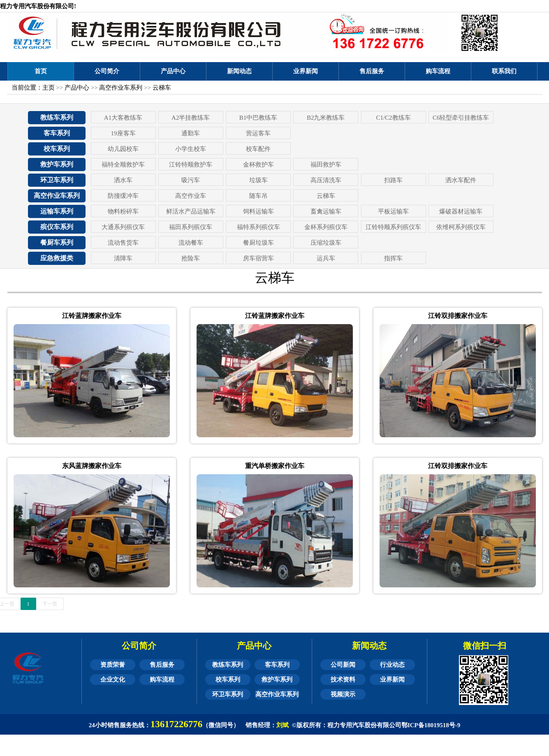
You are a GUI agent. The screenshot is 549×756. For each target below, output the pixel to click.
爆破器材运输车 (461, 211)
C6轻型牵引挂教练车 (461, 118)
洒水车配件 (461, 180)
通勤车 (191, 133)
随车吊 (258, 196)
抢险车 (191, 258)
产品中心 (173, 71)
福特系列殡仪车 (258, 227)
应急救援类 (57, 258)
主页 (49, 88)
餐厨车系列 (57, 242)
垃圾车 (258, 180)
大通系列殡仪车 (123, 227)
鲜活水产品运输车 (191, 211)
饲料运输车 (258, 211)
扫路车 (393, 180)
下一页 (50, 604)
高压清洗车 (326, 180)
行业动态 (392, 665)
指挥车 (393, 258)
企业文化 (113, 679)
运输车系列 (57, 211)
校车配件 (258, 149)
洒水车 (123, 180)
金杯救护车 (258, 165)
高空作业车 (191, 196)
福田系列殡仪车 (191, 227)
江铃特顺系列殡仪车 (393, 227)
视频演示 (343, 694)
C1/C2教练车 (393, 118)
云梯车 (162, 88)
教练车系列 (57, 117)
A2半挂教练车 (191, 118)
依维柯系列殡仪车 (461, 227)
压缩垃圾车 (326, 243)
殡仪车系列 (57, 227)
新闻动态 (239, 71)
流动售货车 (123, 243)
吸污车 (191, 180)
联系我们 (504, 71)
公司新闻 (343, 665)
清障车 (123, 258)
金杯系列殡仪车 (326, 227)
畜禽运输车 (326, 211)
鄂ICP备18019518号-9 (431, 725)
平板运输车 (393, 211)
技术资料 (343, 679)
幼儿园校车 (123, 149)
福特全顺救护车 (123, 165)
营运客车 (258, 133)
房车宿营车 (258, 258)
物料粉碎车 (123, 211)
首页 (41, 71)
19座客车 (123, 133)
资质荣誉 (113, 665)
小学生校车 (191, 149)
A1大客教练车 (123, 118)
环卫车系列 (57, 180)
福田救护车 (326, 165)
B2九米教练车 (326, 118)
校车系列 (57, 149)
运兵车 (326, 258)
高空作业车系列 (121, 88)
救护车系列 (57, 164)
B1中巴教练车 (258, 118)
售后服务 (372, 71)
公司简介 (107, 71)
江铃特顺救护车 (191, 165)
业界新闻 (306, 71)
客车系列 (57, 133)
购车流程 (438, 71)
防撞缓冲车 (123, 196)
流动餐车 (191, 243)
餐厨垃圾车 (258, 243)
